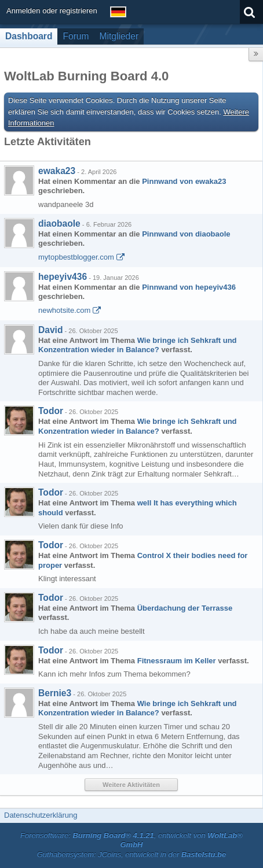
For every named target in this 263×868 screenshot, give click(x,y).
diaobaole (59, 224)
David (50, 330)
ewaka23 (57, 171)
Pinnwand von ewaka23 (184, 181)
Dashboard (29, 36)
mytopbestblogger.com (76, 257)
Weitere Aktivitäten (131, 785)
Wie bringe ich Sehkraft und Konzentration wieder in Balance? (138, 345)
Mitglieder (119, 36)
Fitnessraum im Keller (177, 661)
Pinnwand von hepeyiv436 (189, 287)
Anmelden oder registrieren (52, 11)
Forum (76, 36)
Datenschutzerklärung (41, 815)
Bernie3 (55, 693)
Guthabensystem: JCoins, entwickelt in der (132, 854)
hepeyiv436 (63, 277)
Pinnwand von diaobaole (186, 234)
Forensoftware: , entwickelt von (131, 840)
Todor (51, 411)
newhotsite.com (64, 310)
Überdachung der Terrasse (185, 608)
